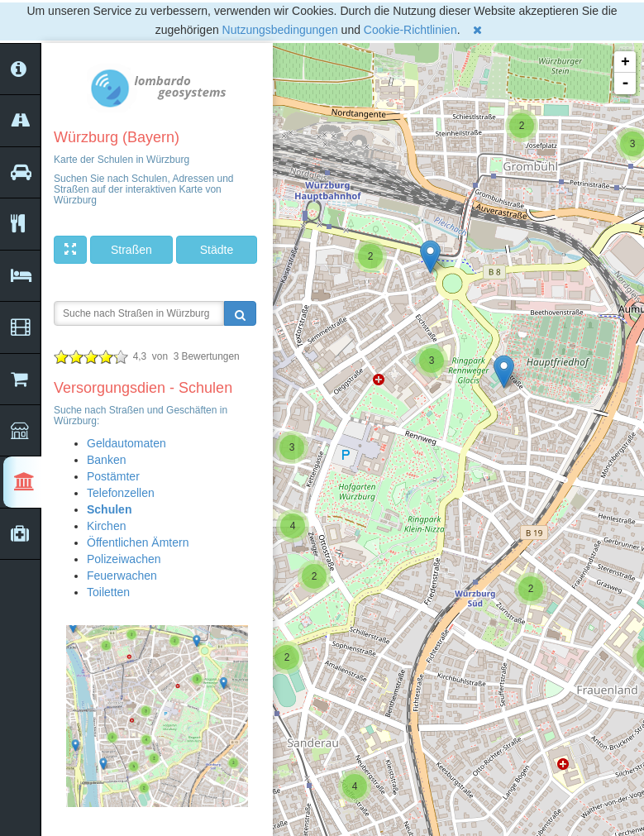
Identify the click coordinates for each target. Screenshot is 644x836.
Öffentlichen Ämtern (138, 542)
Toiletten (108, 592)
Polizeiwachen (124, 559)
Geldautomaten (126, 443)
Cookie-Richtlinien (410, 30)
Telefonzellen (121, 493)
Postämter (113, 476)
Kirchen (106, 526)
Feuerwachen (122, 576)
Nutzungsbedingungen (280, 30)
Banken (106, 460)
